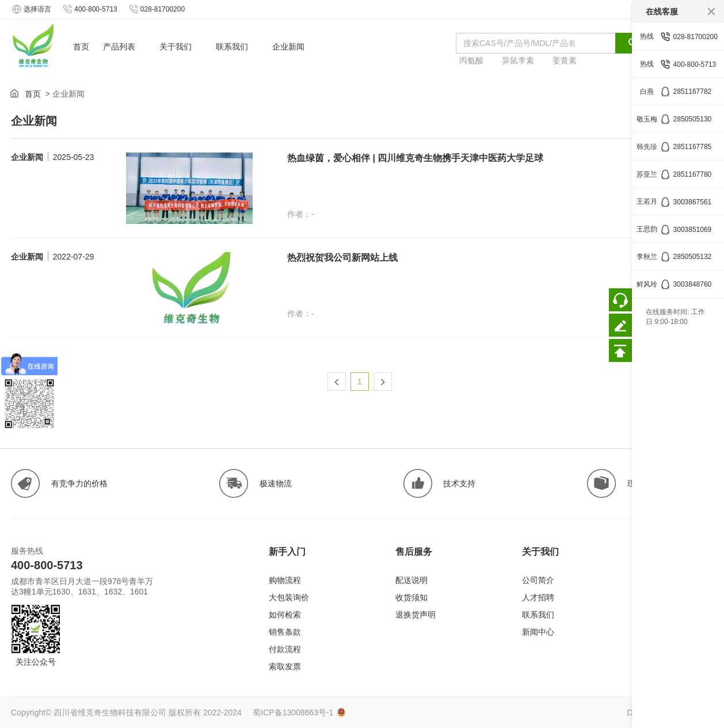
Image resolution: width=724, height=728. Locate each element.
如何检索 (285, 615)
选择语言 (31, 9)
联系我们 (538, 615)
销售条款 (285, 632)
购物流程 (285, 580)
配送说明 (411, 580)
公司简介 (538, 580)
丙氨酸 (471, 60)
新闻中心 (538, 632)
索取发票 (285, 666)
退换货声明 (416, 615)
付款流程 (285, 649)
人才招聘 (538, 597)
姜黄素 (565, 60)
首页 (33, 94)
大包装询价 (289, 597)
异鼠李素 (518, 60)
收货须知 (411, 597)
